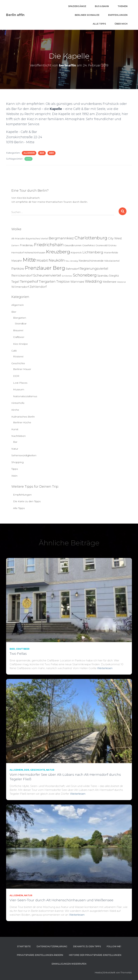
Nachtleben (19, 436)
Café (14, 351)
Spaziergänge (77, 6)
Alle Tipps (99, 24)
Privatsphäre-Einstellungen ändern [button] (40, 955)
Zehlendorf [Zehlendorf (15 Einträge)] (38, 287)
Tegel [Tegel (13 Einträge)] (15, 282)
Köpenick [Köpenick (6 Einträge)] (76, 252)
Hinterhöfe (18, 403)
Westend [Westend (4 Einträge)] (121, 282)
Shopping (17, 462)
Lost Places (20, 383)
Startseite (24, 946)
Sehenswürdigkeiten (24, 455)
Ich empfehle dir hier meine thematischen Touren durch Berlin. (50, 202)
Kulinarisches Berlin (23, 417)
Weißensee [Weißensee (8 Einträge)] (109, 282)
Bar (42, 153)
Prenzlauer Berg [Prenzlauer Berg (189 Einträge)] (45, 268)
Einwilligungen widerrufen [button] (69, 964)
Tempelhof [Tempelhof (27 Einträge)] (29, 281)
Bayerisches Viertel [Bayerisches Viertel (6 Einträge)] (37, 238)
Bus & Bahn (102, 6)
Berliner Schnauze (87, 15)
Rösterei (18, 356)
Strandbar (21, 324)
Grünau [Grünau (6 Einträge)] (112, 245)
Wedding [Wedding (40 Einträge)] (93, 281)
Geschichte (18, 363)
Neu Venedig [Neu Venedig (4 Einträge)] (72, 261)
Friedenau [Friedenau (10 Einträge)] (27, 245)
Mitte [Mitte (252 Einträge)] (29, 260)
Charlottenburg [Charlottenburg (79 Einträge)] (91, 238)
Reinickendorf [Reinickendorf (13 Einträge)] (22, 275)
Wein (14, 476)
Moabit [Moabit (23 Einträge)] (42, 260)
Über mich (121, 24)
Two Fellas (18, 654)
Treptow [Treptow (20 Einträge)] (63, 282)
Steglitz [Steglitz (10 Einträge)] (114, 276)
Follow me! (114, 946)
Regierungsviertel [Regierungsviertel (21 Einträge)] (94, 269)
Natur (15, 449)
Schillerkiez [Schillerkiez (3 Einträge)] (67, 276)
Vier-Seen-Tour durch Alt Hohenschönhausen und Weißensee (61, 900)
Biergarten (20, 318)
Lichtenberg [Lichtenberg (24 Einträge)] (93, 252)
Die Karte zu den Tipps (27, 501)
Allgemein (29, 153)
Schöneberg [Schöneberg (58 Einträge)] (85, 275)
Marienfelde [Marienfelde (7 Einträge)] (111, 252)
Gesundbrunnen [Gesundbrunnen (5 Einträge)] (73, 245)
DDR (16, 376)
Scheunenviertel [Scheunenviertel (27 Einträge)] (47, 275)
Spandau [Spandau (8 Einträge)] (103, 276)
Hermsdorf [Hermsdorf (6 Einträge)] (18, 252)
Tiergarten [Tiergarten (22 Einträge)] (47, 282)
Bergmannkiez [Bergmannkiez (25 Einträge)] (61, 238)
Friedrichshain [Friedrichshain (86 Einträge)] (49, 245)
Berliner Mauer (22, 369)
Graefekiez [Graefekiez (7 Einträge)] (89, 245)
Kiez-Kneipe (20, 344)
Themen (123, 6)
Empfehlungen (118, 15)
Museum (19, 389)
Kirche (15, 410)
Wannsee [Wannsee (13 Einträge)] (77, 282)
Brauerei (18, 330)
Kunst (15, 429)
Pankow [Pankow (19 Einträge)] (18, 269)
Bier (52, 153)
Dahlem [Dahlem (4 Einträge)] (15, 245)
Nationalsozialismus (25, 396)
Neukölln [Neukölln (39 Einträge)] (57, 260)
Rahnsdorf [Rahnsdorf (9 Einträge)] (72, 269)
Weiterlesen (105, 668)
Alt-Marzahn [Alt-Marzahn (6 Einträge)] (18, 238)
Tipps (15, 469)
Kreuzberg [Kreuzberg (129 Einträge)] (58, 252)
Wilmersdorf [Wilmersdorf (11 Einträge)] (20, 287)
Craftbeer (19, 337)
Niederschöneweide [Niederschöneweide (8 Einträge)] (91, 261)
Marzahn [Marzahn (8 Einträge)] (17, 261)
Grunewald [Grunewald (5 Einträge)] (101, 245)
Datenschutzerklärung (52, 946)
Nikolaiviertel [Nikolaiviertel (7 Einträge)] (112, 261)
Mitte (28, 159)
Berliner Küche (22, 422)
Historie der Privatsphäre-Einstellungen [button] (95, 955)
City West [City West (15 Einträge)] (115, 238)
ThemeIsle (126, 972)
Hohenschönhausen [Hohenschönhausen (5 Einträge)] (35, 253)
